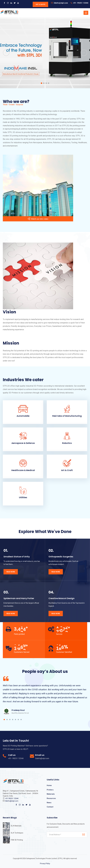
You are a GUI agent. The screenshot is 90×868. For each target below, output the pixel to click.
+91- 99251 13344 (81, 3)
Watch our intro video (38, 219)
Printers (50, 790)
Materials (51, 794)
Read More (11, 572)
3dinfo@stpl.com (61, 3)
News (49, 803)
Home (49, 785)
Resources (51, 798)
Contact (50, 807)
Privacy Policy (45, 864)
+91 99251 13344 (12, 798)
